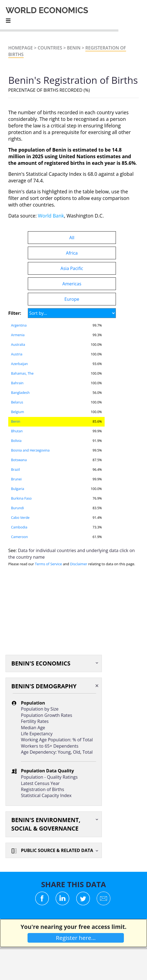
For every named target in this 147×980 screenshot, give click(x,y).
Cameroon (19, 537)
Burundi (17, 508)
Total (88, 752)
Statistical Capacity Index (46, 795)
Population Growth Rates (47, 715)
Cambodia (19, 527)
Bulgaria (18, 489)
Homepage (21, 48)
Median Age (33, 728)
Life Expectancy (37, 734)
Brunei (16, 479)
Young (64, 752)
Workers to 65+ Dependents (50, 746)
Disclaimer (79, 564)
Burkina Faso (21, 498)
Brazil (15, 470)
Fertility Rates (35, 721)
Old (77, 752)
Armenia (18, 335)
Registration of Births (43, 789)
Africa (72, 253)
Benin (74, 48)
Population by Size (40, 709)
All (72, 238)
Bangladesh (20, 393)
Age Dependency (38, 752)
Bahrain (17, 383)
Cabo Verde (20, 518)
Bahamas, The (22, 373)
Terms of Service (48, 564)
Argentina (19, 325)
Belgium (17, 412)
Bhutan (17, 431)
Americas (72, 284)
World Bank (51, 216)
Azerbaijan (19, 364)
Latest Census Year (40, 783)
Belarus (17, 402)
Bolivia (16, 441)
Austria (17, 354)
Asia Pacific (72, 268)
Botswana (19, 460)
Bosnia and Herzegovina (30, 450)
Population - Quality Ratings (49, 777)
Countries (50, 48)
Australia (18, 345)
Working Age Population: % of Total (57, 740)
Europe (72, 299)
